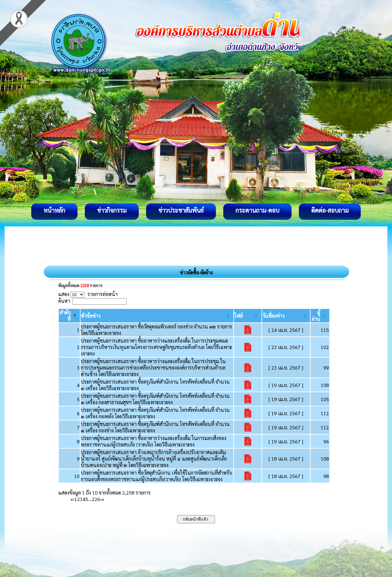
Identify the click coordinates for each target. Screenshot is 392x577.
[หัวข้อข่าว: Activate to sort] (157, 316)
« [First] (72, 499)
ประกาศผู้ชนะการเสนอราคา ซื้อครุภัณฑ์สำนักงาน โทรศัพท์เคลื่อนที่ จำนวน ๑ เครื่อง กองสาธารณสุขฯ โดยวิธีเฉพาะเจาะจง (155, 399)
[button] (91, 316)
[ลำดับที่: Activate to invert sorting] (69, 316)
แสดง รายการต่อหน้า (88, 294)
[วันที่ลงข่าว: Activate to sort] (286, 316)
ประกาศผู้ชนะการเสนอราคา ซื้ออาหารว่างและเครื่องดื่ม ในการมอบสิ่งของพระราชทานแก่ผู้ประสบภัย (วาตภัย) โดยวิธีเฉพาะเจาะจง (154, 441)
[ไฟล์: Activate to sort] (248, 316)
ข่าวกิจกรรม (112, 210)
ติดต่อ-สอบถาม (330, 210)
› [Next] (101, 499)
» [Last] (103, 499)
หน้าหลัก (54, 210)
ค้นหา (64, 301)
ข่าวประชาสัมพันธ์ (181, 210)
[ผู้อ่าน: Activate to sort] (320, 316)
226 (96, 499)
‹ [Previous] (74, 499)
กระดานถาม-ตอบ (257, 210)
